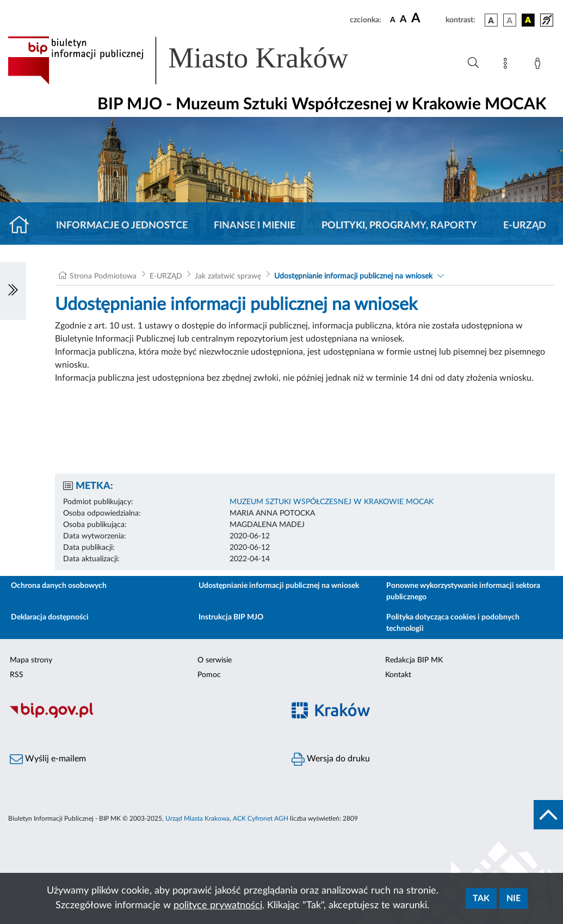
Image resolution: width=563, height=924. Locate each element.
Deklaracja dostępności (50, 617)
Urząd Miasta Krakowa (197, 818)
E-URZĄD (525, 226)
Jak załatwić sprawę (228, 276)
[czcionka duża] (427, 18)
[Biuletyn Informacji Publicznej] (141, 716)
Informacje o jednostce (122, 226)
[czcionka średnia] (403, 20)
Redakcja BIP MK (414, 660)
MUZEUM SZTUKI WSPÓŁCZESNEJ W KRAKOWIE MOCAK (332, 502)
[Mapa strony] (508, 65)
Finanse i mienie (255, 226)
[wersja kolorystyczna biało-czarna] (510, 20)
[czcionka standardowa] (393, 20)
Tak (481, 898)
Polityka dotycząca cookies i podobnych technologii (453, 623)
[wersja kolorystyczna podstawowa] (491, 20)
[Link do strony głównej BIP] (194, 60)
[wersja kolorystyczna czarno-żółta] (528, 20)
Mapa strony (31, 660)
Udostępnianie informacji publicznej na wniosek (353, 276)
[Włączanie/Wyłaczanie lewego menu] (13, 291)
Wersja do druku (331, 759)
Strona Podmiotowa (103, 276)
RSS (17, 675)
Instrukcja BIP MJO (231, 617)
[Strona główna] (24, 226)
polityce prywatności (218, 906)
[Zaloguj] (540, 65)
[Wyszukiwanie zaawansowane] (473, 63)
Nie (513, 898)
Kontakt (398, 675)
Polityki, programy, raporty (399, 226)
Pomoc (209, 675)
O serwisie (215, 660)
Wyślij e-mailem (48, 759)
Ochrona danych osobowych (59, 586)
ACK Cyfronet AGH (261, 818)
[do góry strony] (548, 815)
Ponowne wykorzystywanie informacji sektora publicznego (463, 591)
